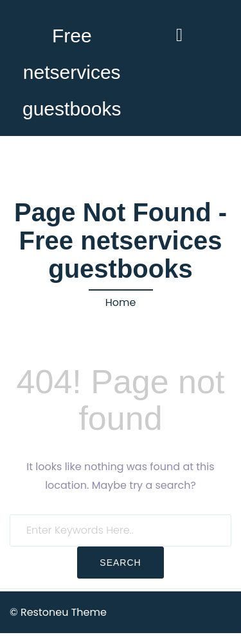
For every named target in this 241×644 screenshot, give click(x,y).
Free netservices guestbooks (72, 72)
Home (121, 302)
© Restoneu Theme (58, 612)
